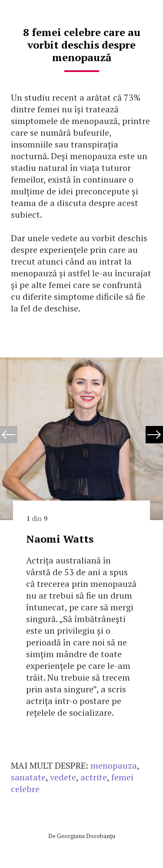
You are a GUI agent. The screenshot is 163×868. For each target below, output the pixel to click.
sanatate (28, 777)
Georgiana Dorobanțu (86, 836)
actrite (94, 777)
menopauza (114, 765)
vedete (63, 777)
